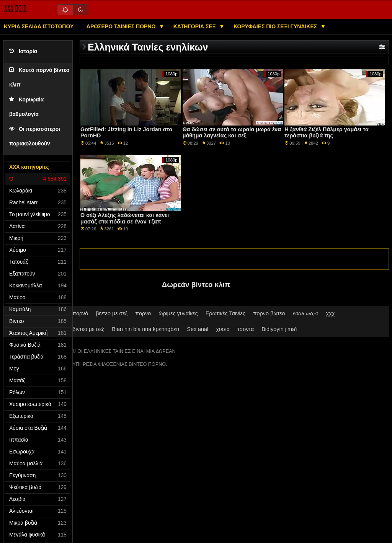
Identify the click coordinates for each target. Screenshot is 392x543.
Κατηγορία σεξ (195, 26)
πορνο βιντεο (269, 313)
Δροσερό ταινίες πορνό (122, 26)
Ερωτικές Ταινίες (225, 313)
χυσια (223, 329)
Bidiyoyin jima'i (279, 329)
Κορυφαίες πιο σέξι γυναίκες (276, 26)
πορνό (80, 313)
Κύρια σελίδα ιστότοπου (39, 26)
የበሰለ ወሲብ (306, 313)
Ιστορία (23, 51)
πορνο (143, 313)
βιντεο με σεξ (112, 313)
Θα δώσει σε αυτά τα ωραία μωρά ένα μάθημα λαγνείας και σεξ (232, 133)
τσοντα (246, 329)
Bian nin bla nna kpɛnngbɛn (145, 329)
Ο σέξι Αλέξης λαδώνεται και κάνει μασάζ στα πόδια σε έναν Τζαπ (125, 218)
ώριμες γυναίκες (178, 313)
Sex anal (198, 329)
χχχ (331, 313)
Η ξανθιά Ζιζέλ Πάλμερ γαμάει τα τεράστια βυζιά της (327, 133)
